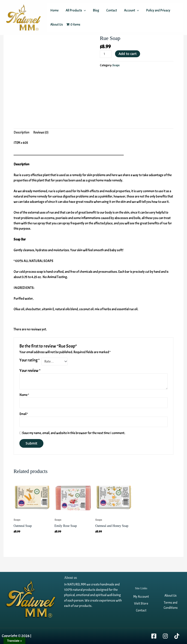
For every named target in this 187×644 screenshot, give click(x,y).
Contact (110, 10)
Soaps (116, 66)
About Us (56, 25)
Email (24, 415)
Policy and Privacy (156, 10)
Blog (95, 10)
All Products (75, 10)
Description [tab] (21, 133)
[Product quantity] (106, 54)
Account (130, 10)
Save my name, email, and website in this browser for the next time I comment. (74, 434)
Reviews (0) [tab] (41, 133)
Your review (30, 371)
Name (24, 395)
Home (54, 10)
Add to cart (128, 54)
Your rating (29, 360)
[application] (83, 10)
